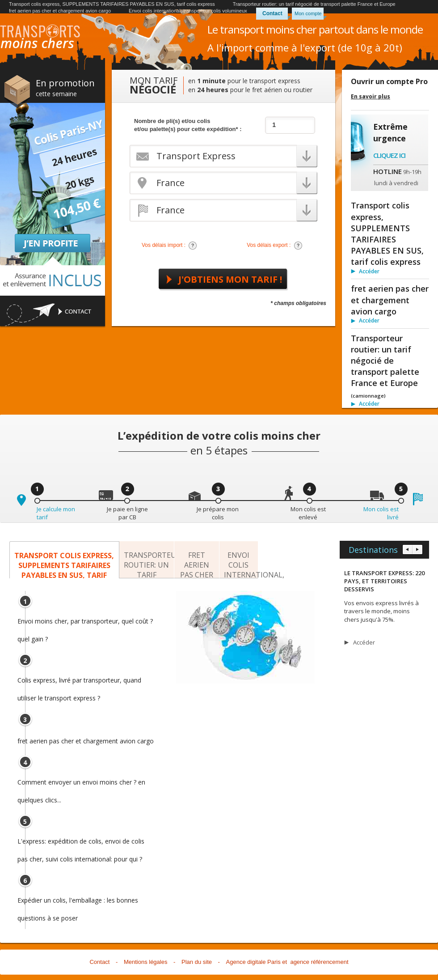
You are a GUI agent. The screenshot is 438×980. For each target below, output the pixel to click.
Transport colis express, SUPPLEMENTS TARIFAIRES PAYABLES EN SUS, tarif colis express (112, 4)
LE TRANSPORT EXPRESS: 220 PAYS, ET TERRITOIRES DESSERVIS (384, 581)
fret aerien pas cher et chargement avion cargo (60, 11)
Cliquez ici (389, 155)
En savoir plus (371, 97)
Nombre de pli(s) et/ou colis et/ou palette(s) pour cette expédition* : (188, 125)
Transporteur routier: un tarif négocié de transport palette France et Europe (314, 4)
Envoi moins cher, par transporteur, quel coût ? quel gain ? (85, 624)
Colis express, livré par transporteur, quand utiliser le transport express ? (79, 683)
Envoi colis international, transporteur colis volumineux (188, 11)
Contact (272, 13)
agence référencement (319, 962)
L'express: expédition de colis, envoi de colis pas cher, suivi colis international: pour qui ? (81, 844)
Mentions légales (146, 962)
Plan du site (197, 962)
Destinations (373, 550)
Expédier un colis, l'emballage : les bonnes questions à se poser (78, 903)
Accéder (369, 271)
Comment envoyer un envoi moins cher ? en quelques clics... (81, 785)
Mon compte (308, 13)
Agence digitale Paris (253, 962)
